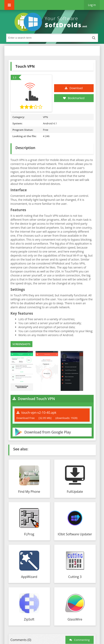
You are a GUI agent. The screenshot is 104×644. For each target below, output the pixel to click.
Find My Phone (29, 492)
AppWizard (29, 577)
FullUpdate (75, 492)
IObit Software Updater (75, 534)
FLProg (29, 534)
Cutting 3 (75, 577)
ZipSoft (29, 619)
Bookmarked (74, 98)
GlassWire (75, 619)
